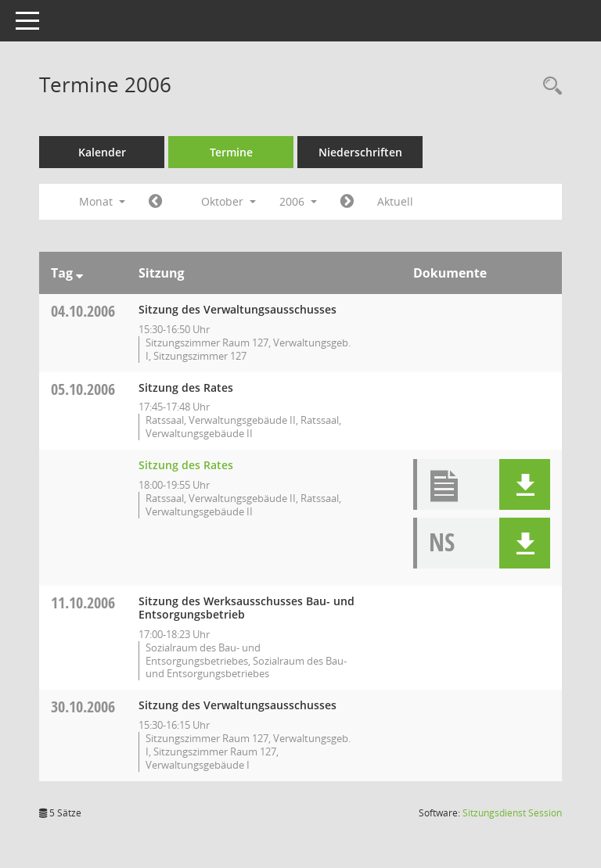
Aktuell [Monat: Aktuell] (395, 201)
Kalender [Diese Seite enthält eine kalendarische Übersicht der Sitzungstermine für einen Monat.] (102, 152)
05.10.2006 (83, 389)
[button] (525, 484)
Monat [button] (102, 201)
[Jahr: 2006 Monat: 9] (155, 202)
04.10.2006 (83, 311)
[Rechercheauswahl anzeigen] (549, 86)
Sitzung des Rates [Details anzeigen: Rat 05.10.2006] (186, 465)
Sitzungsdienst (512, 813)
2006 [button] (298, 201)
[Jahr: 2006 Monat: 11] (347, 202)
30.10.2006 (83, 707)
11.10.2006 (83, 603)
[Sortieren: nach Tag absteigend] (79, 273)
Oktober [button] (229, 201)
